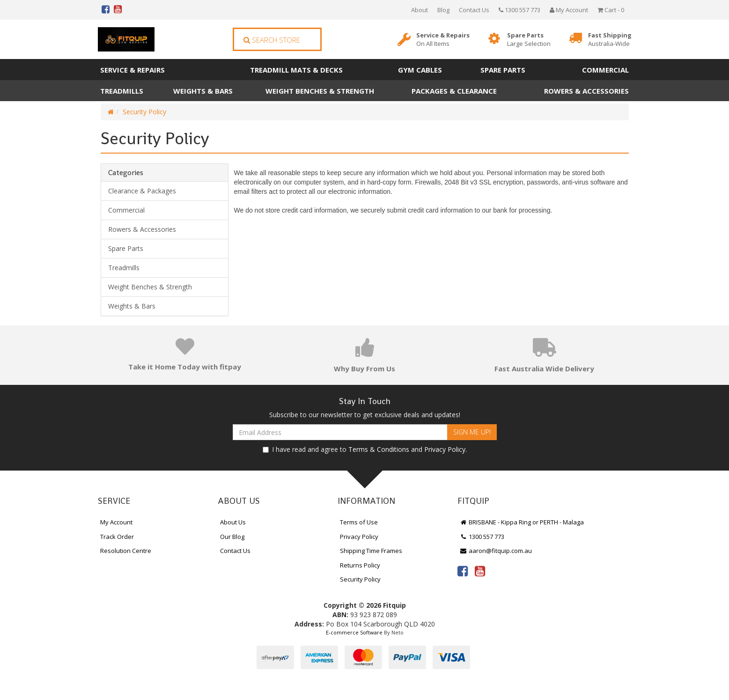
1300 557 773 (519, 10)
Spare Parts (529, 40)
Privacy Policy (445, 449)
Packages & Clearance (454, 91)
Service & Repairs (443, 40)
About (420, 10)
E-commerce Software (354, 632)
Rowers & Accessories (586, 91)
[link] (463, 571)
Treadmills (122, 91)
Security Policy (144, 112)
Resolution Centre (126, 551)
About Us (233, 522)
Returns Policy (360, 565)
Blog (443, 10)
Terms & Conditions (379, 449)
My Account (116, 522)
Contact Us (474, 10)
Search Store (272, 40)
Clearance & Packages (142, 191)
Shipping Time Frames (371, 551)
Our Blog (232, 537)
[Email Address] (340, 432)
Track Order (117, 537)
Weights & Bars (203, 91)
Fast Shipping (610, 40)
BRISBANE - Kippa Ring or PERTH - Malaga (522, 522)
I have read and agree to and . (365, 449)
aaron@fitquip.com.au (496, 551)
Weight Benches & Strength (320, 91)
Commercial (605, 70)
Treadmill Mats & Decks (296, 70)
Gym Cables (420, 70)
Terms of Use (359, 522)
